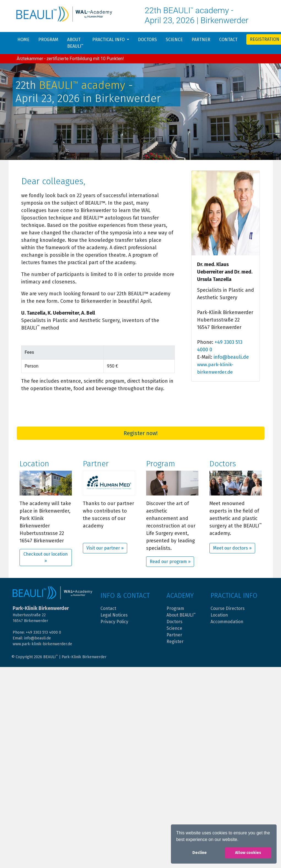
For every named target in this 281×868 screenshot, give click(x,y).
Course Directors (228, 608)
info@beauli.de (231, 357)
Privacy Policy (114, 622)
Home (23, 40)
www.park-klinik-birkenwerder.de (42, 644)
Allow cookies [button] (248, 853)
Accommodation (227, 622)
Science (174, 40)
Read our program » (170, 562)
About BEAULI (75, 43)
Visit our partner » (105, 548)
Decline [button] (200, 853)
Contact (228, 40)
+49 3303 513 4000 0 (43, 632)
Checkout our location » (46, 557)
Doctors (147, 40)
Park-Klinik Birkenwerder (84, 657)
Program (48, 40)
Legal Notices (114, 615)
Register (175, 641)
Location (219, 615)
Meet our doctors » (232, 548)
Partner (201, 40)
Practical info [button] (109, 40)
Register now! (141, 433)
